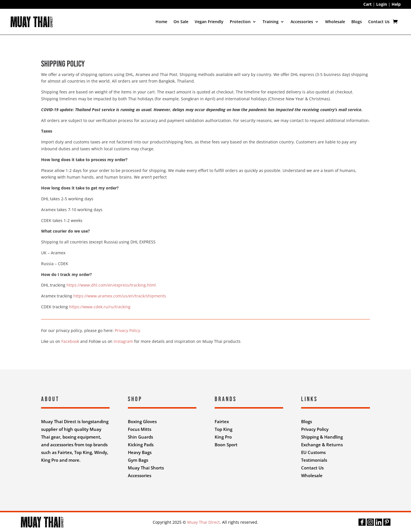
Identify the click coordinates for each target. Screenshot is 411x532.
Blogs (357, 22)
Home (161, 22)
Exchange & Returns (322, 445)
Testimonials (314, 460)
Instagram (123, 341)
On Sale (181, 22)
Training (271, 22)
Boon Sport (226, 445)
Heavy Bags (140, 452)
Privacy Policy (127, 330)
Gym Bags (138, 460)
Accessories (302, 22)
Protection (240, 22)
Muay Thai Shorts (146, 468)
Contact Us (379, 22)
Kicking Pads (141, 445)
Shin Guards (140, 437)
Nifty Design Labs (218, 491)
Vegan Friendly (209, 22)
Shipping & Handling (322, 437)
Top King (223, 429)
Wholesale (335, 22)
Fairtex (222, 421)
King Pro (223, 437)
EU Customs (313, 452)
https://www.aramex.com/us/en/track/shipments (120, 296)
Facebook (70, 341)
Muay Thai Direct (204, 522)
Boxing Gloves (142, 421)
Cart (367, 4)
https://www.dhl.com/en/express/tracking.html (111, 285)
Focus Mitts (140, 429)
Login (382, 4)
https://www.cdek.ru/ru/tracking (100, 307)
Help (396, 4)
